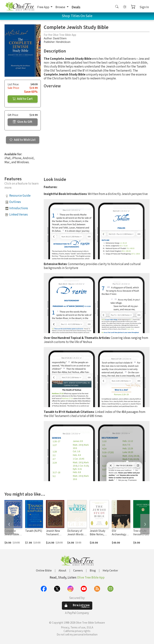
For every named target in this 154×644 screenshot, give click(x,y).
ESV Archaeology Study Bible (119, 534)
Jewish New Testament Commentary (53, 534)
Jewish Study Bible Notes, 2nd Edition (97, 534)
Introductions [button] (19, 208)
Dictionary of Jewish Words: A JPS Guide (77, 534)
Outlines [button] (15, 202)
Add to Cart (23, 99)
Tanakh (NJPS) (34, 531)
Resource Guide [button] (20, 196)
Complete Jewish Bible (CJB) (12, 534)
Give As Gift (23, 122)
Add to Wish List (23, 140)
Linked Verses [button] (19, 215)
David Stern (60, 38)
